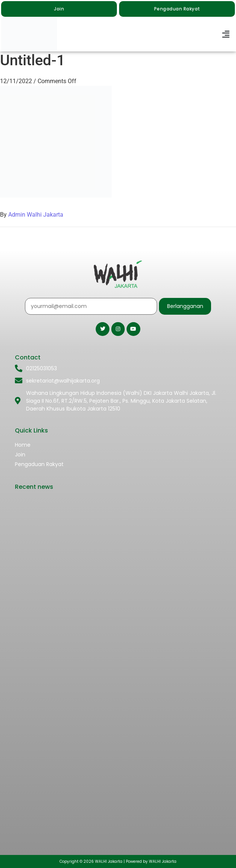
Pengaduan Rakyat (39, 464)
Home (23, 445)
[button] (226, 35)
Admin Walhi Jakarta (36, 215)
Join (20, 455)
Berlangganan (185, 306)
